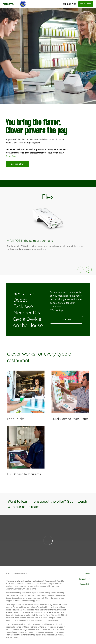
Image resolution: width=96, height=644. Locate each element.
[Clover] (9, 4)
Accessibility (85, 584)
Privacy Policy (85, 579)
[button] (89, 270)
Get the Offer (17, 164)
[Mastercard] (23, 4)
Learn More (66, 320)
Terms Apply (12, 156)
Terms (88, 574)
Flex (48, 197)
